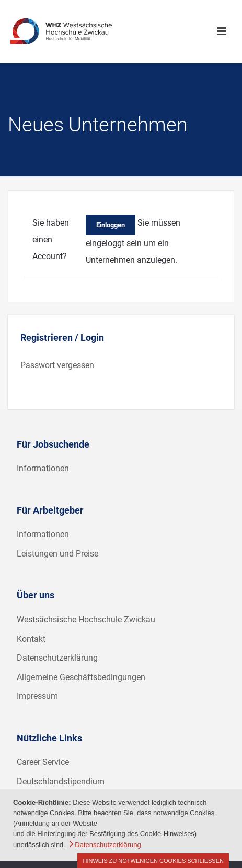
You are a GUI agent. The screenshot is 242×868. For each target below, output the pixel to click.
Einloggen (111, 225)
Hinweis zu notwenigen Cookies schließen (153, 861)
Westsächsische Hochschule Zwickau (86, 620)
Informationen (43, 468)
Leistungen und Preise (57, 554)
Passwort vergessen (57, 365)
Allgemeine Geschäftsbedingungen (81, 677)
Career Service (43, 762)
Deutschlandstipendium (61, 781)
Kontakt (31, 639)
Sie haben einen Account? (51, 240)
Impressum (37, 696)
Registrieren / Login (62, 337)
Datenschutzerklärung (57, 658)
